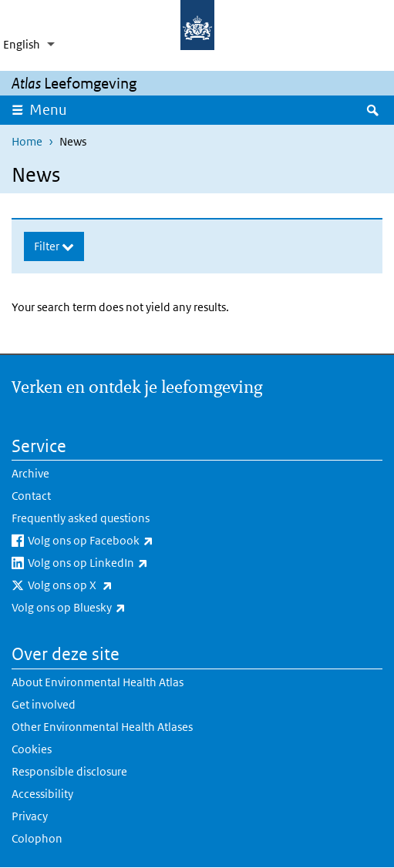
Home (27, 141)
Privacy (30, 816)
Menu (53, 109)
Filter (48, 246)
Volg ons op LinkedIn (128, 563)
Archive (30, 473)
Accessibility (42, 794)
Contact (31, 496)
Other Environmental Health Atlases (102, 727)
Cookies (32, 749)
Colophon (37, 838)
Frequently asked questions (81, 518)
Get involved (44, 704)
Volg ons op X (111, 585)
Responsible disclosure (69, 771)
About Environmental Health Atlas (98, 682)
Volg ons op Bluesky (109, 608)
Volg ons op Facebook (131, 541)
